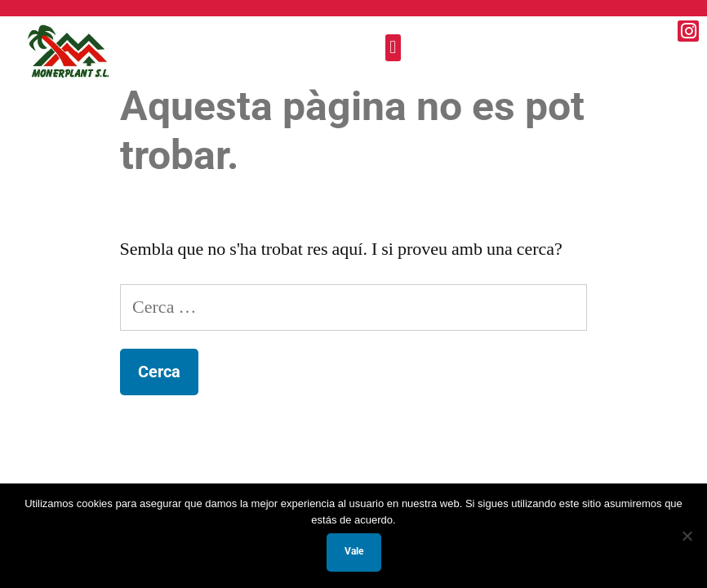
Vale (354, 551)
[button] (393, 48)
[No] (687, 536)
